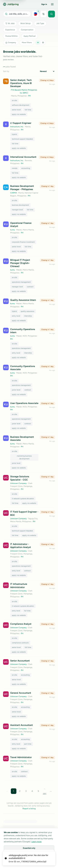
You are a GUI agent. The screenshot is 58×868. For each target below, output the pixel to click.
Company (11, 43)
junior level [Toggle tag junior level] (16, 390)
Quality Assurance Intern (23, 300)
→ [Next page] (51, 791)
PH (29, 96)
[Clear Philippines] (38, 11)
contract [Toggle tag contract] (30, 287)
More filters (27, 43)
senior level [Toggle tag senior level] (16, 110)
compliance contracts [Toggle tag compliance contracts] (20, 643)
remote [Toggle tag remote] (15, 168)
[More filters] (43, 14)
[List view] (38, 43)
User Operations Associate (24, 403)
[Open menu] (52, 4)
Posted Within (12, 36)
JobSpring (11, 4)
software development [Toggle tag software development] (21, 105)
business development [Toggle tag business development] (20, 205)
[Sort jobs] (47, 71)
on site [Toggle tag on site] (14, 100)
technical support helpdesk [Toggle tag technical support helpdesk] (22, 139)
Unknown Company (18, 483)
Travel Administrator (21, 757)
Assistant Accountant (21, 725)
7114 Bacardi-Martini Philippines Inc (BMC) (24, 91)
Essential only (29, 848)
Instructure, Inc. (17, 127)
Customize (29, 855)
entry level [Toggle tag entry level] (16, 316)
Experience (10, 30)
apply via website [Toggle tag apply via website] (19, 114)
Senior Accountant (20, 661)
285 (45, 794)
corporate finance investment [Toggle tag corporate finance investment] (23, 242)
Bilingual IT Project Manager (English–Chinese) (20, 263)
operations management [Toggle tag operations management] (21, 282)
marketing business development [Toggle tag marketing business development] (24, 457)
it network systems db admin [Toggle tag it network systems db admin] (23, 499)
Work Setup (25, 23)
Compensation (27, 30)
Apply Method (29, 36)
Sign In (44, 4)
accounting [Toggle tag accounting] (26, 168)
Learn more (36, 842)
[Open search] (17, 14)
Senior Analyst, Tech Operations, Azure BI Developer (21, 83)
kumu (13, 230)
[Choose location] (35, 14)
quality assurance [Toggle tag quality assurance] (27, 311)
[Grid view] (43, 43)
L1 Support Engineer (21, 123)
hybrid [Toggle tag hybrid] (14, 134)
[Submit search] (52, 14)
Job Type (40, 23)
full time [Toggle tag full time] (28, 110)
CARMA (14, 193)
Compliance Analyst (21, 624)
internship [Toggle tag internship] (28, 316)
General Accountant (21, 693)
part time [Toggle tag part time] (28, 744)
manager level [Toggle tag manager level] (17, 210)
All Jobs (10, 23)
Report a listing (29, 809)
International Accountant (23, 157)
